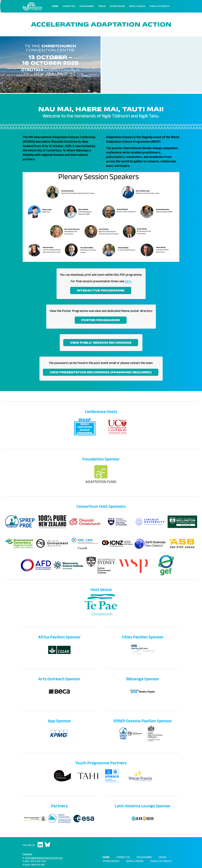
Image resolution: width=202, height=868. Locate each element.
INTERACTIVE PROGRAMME (101, 290)
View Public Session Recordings (101, 343)
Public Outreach (159, 6)
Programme (87, 6)
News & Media (137, 6)
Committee (69, 6)
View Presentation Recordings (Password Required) (101, 372)
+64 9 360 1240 (38, 861)
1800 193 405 (38, 865)
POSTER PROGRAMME (101, 320)
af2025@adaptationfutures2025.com (44, 858)
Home (55, 6)
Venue (102, 6)
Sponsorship (117, 6)
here (128, 281)
